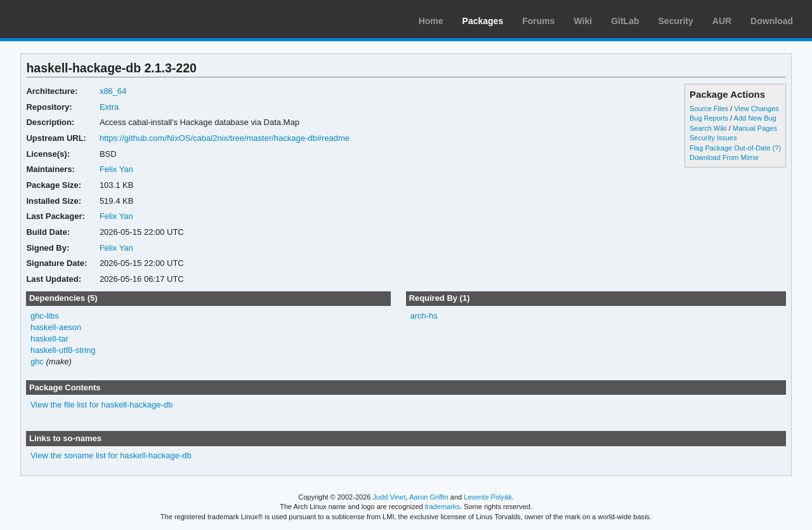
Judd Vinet (390, 497)
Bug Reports (709, 118)
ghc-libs (45, 316)
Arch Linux (70, 19)
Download (772, 21)
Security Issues (713, 138)
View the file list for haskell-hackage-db (101, 405)
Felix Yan (116, 169)
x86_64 (113, 91)
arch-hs (423, 316)
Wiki (583, 21)
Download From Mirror (724, 157)
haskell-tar (49, 339)
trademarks (442, 507)
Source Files (709, 109)
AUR (722, 21)
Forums (538, 21)
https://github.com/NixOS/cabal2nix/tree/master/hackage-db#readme (225, 138)
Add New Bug (755, 118)
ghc (37, 361)
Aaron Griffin (429, 497)
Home (431, 21)
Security (676, 21)
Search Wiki (708, 128)
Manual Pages (755, 128)
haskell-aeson (56, 327)
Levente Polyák (488, 497)
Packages (483, 21)
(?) (777, 148)
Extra (109, 107)
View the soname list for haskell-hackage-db (111, 455)
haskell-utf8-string (63, 350)
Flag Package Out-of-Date (730, 148)
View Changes (756, 109)
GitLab (625, 21)
